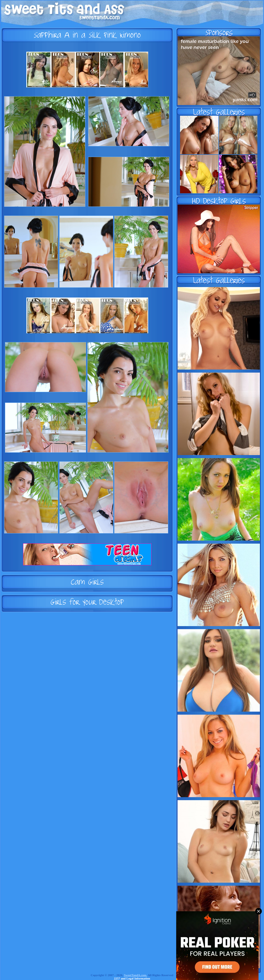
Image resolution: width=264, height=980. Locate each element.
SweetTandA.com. (135, 975)
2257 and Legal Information (132, 978)
